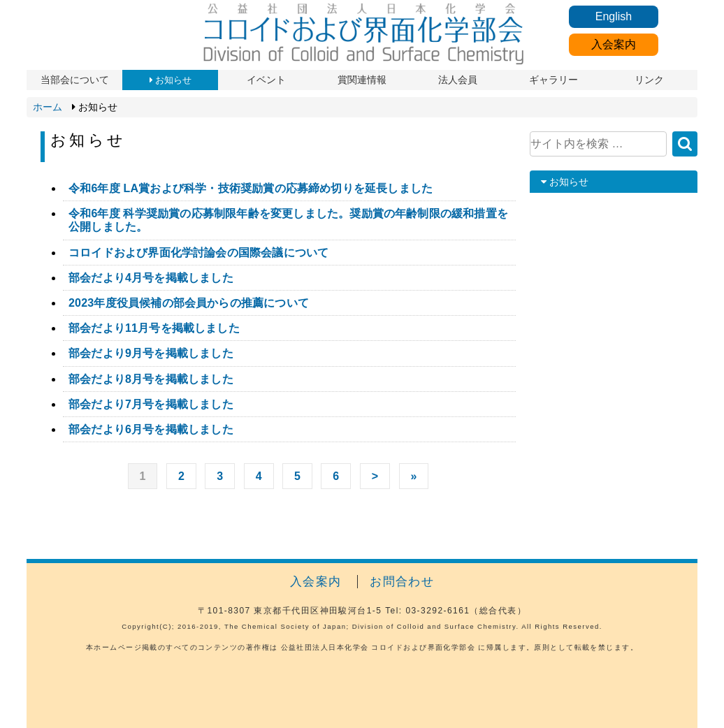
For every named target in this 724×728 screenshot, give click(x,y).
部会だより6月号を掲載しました (151, 429)
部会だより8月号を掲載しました (151, 379)
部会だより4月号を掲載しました (151, 278)
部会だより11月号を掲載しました (154, 328)
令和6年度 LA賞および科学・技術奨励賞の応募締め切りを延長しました (251, 188)
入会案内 (614, 44)
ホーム (48, 107)
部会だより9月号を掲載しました (151, 353)
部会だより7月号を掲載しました (151, 404)
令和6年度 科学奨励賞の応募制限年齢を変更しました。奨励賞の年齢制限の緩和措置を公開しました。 (288, 220)
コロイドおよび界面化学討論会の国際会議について (198, 253)
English (614, 16)
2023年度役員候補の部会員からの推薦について (189, 303)
